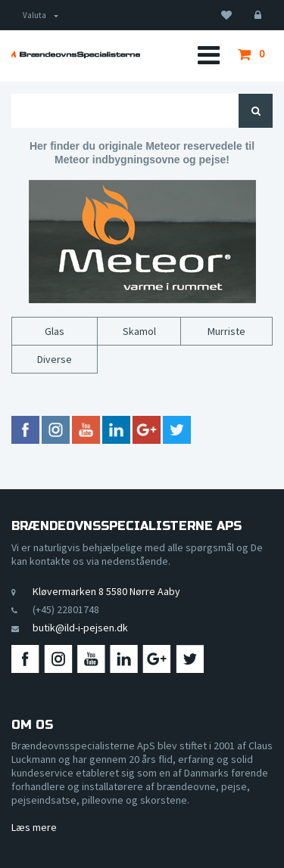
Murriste (226, 331)
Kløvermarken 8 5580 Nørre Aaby (106, 591)
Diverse (55, 359)
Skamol (139, 331)
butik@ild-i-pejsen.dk (80, 628)
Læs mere (34, 827)
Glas (55, 331)
